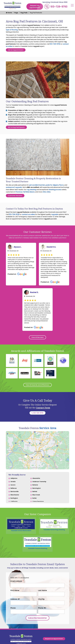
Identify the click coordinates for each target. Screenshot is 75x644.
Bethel (35, 508)
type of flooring (12, 30)
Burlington (14, 515)
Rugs (16, 13)
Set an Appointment (17, 51)
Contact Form (43, 421)
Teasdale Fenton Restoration (21, 545)
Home (9, 13)
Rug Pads (24, 13)
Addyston (14, 493)
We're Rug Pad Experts (18, 129)
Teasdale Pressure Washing (38, 564)
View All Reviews (38, 349)
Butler (35, 515)
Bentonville (15, 508)
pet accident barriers (37, 187)
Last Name (42, 607)
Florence (19, 194)
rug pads (55, 218)
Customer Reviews (16, 198)
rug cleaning (31, 192)
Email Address (17, 598)
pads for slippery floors (55, 187)
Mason (32, 194)
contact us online (28, 218)
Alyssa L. (18, 250)
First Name (15, 607)
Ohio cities (47, 194)
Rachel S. (34, 298)
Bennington (37, 504)
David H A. (51, 250)
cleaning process (55, 192)
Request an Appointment (36, 7)
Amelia (13, 497)
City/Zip (41, 616)
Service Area (48, 442)
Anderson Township (40, 497)
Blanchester (15, 511)
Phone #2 (42, 624)
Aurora (13, 500)
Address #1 (15, 616)
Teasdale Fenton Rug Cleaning (54, 544)
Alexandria (36, 493)
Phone (13, 624)
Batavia (35, 500)
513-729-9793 (59, 7)
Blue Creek (36, 511)
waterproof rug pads (14, 190)
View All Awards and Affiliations (37, 398)
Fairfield (26, 194)
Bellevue (14, 504)
